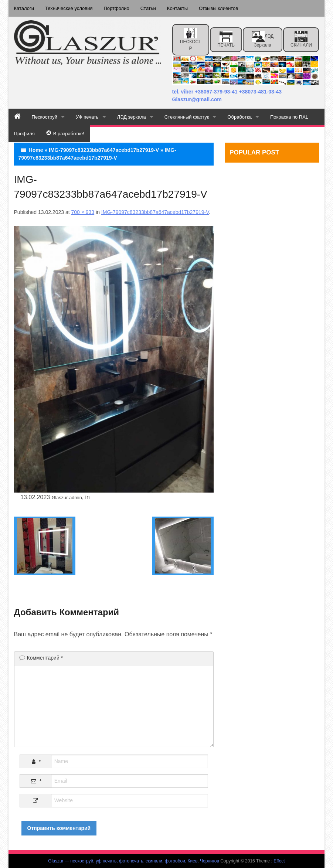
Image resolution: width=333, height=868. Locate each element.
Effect (279, 861)
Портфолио (116, 8)
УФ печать (87, 117)
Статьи (148, 8)
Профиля (24, 134)
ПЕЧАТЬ (226, 39)
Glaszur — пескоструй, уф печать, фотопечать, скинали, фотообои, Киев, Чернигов (134, 861)
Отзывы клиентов (218, 8)
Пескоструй (45, 117)
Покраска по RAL (289, 117)
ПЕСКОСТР (191, 39)
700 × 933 (83, 212)
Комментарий (45, 658)
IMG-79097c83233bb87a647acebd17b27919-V (104, 150)
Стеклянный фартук (187, 117)
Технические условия (69, 8)
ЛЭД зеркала (263, 39)
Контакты (177, 8)
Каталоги (24, 8)
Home (36, 150)
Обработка (239, 117)
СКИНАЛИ (301, 39)
